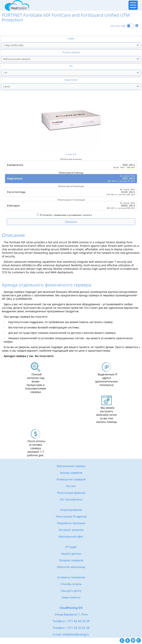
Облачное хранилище (71, 567)
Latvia (6, 86)
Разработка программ (71, 524)
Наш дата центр (71, 591)
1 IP (5, 73)
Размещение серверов (71, 480)
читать (87, 216)
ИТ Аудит (71, 547)
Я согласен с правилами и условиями (59, 216)
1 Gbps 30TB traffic (13, 45)
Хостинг (71, 487)
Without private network (17, 59)
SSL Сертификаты (71, 500)
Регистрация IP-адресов (71, 517)
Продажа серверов (71, 561)
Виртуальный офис (71, 537)
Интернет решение (71, 530)
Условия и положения (71, 578)
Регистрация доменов (71, 493)
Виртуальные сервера (71, 467)
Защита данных (71, 554)
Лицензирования (71, 510)
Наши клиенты (71, 598)
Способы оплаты (71, 585)
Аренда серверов (71, 473)
